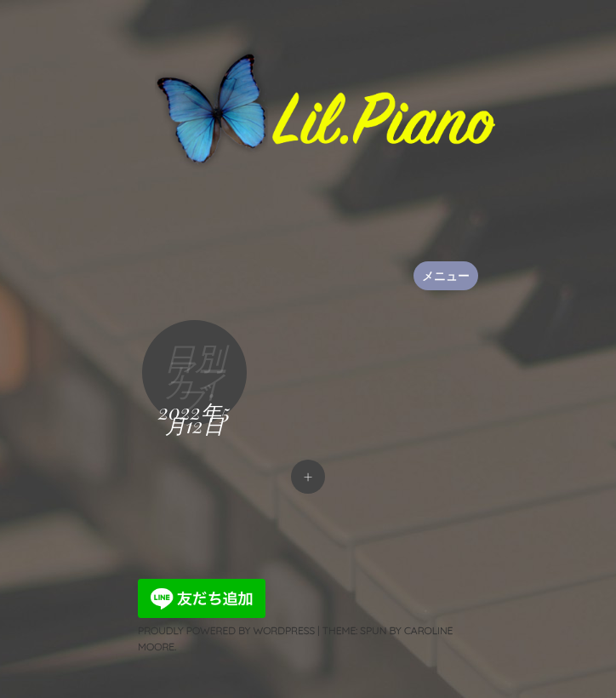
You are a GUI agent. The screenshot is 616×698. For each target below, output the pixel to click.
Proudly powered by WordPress (226, 630)
